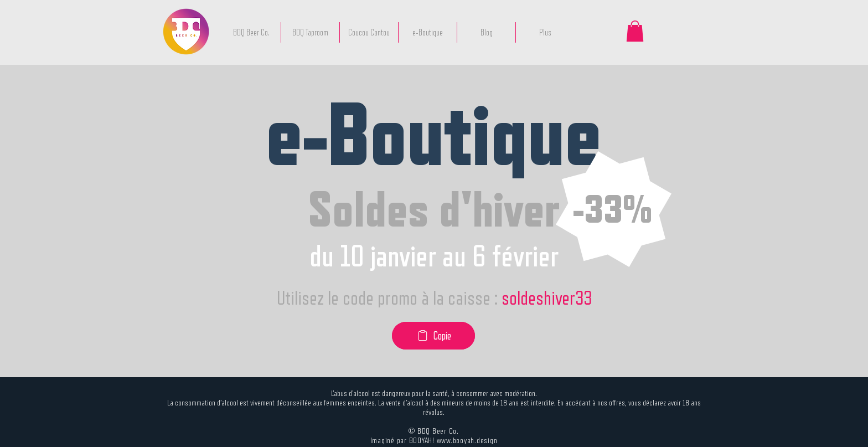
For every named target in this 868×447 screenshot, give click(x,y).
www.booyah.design (467, 440)
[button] (635, 31)
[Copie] (433, 336)
